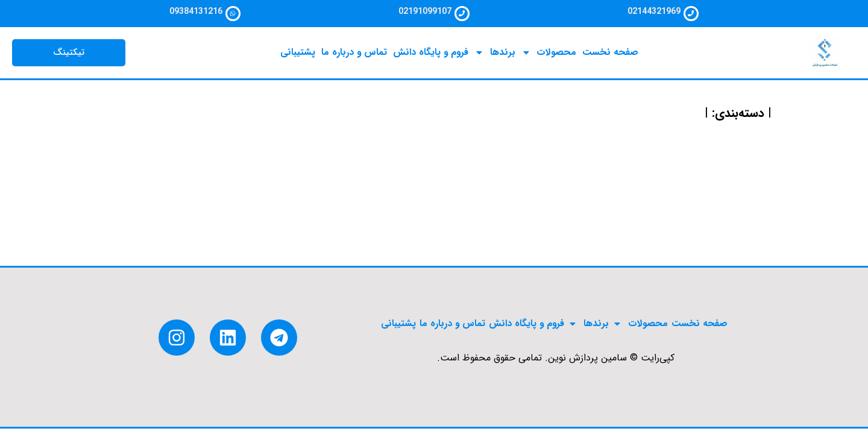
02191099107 (423, 11)
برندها (496, 57)
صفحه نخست (612, 57)
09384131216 (194, 11)
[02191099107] (462, 16)
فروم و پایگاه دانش (431, 57)
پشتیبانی (296, 57)
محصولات (550, 57)
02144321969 (652, 11)
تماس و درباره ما (353, 57)
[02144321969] (691, 16)
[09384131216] (233, 16)
